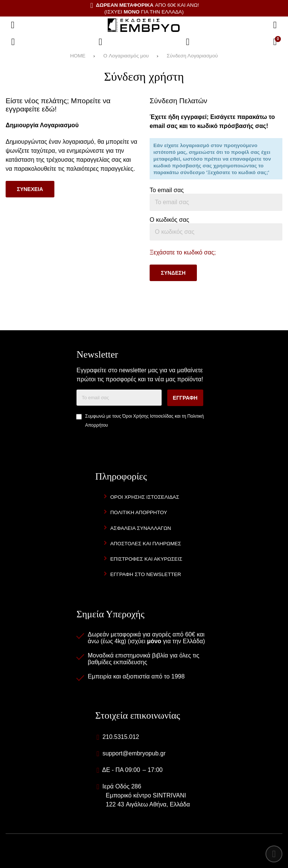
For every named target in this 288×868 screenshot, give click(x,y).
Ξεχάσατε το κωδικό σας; (183, 252)
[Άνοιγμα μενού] (13, 25)
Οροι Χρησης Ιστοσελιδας (145, 497)
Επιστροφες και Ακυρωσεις (146, 559)
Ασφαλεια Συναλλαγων (141, 528)
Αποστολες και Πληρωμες (146, 544)
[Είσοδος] (188, 42)
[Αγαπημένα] (100, 42)
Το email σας (167, 190)
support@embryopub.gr (134, 753)
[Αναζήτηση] (275, 25)
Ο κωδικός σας (169, 220)
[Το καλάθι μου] (275, 42)
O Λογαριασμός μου (126, 56)
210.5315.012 (121, 737)
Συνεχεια (30, 189)
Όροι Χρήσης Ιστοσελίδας (148, 416)
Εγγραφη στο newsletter (146, 574)
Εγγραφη (185, 398)
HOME (78, 56)
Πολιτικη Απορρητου (139, 512)
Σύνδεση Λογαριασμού (192, 56)
